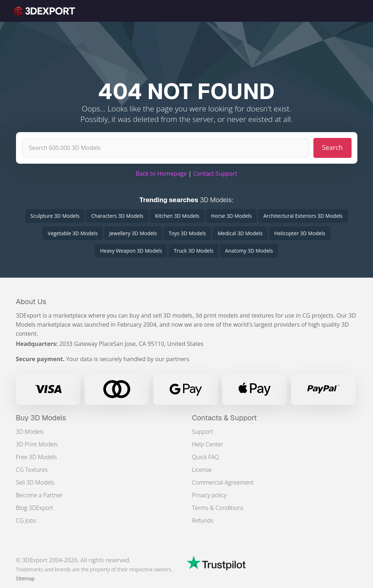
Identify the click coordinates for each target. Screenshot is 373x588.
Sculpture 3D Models (55, 216)
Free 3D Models (37, 457)
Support (203, 432)
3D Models (30, 432)
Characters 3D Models (117, 216)
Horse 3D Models (231, 216)
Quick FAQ (206, 457)
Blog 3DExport (35, 508)
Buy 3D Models (41, 418)
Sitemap (25, 578)
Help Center (208, 444)
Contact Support (215, 173)
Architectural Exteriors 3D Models (303, 216)
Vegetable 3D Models (72, 233)
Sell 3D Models (35, 482)
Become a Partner (39, 495)
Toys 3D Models (187, 233)
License (202, 470)
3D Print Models (37, 444)
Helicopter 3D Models (300, 233)
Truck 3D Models (193, 251)
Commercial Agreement (223, 482)
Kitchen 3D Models (177, 216)
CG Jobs (26, 520)
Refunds (203, 520)
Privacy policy (209, 495)
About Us (31, 302)
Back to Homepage (161, 173)
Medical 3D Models (240, 233)
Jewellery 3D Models (133, 233)
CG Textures (32, 470)
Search (333, 147)
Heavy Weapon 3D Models (131, 251)
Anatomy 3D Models (249, 251)
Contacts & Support (225, 418)
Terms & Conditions (218, 508)
